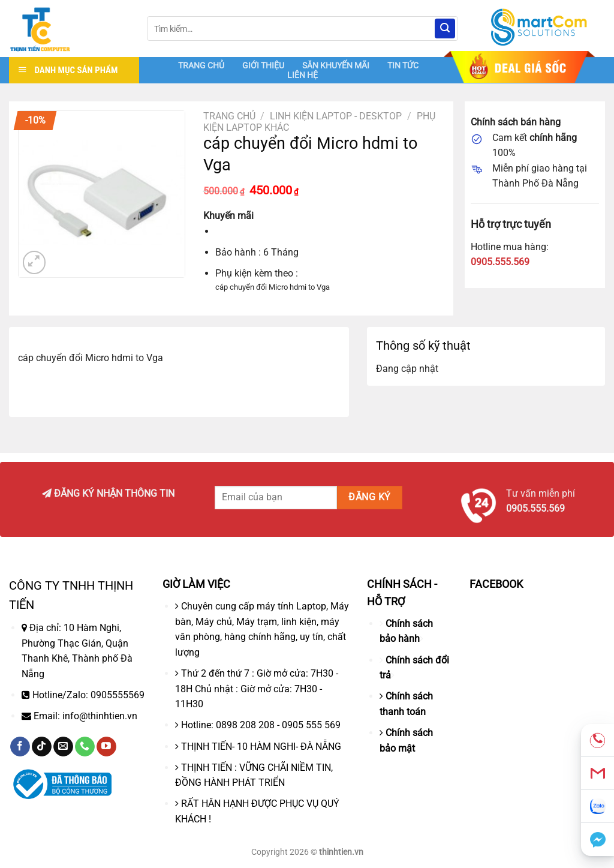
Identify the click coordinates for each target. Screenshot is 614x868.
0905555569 (118, 695)
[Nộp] (445, 29)
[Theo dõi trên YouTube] (106, 747)
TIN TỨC (403, 65)
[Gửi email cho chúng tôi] (63, 747)
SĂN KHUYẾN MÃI (336, 65)
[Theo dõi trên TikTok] (42, 747)
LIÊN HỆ (303, 75)
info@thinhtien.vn (100, 716)
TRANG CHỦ (201, 65)
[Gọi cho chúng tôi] (85, 747)
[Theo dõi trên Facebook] (20, 747)
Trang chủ (229, 116)
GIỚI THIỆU (263, 65)
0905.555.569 (500, 262)
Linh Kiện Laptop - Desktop (336, 116)
